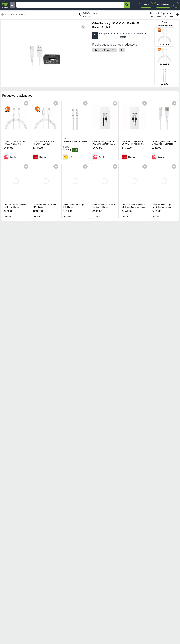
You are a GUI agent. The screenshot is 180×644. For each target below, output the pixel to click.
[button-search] (127, 5)
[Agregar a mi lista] (26, 103)
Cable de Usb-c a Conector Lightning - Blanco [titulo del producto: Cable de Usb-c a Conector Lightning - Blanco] (15, 206)
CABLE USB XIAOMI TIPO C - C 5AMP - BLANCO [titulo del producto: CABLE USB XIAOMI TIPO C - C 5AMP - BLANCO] (15, 143)
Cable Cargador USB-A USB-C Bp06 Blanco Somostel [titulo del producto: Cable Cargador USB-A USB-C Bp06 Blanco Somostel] (164, 143)
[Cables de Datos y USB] (104, 50)
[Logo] (5, 5)
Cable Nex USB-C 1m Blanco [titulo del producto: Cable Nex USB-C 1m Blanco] (75, 141)
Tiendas (146, 5)
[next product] (165, 15)
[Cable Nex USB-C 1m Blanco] (165, 77)
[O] (122, 50)
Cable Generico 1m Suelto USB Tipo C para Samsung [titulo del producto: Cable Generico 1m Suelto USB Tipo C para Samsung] (134, 206)
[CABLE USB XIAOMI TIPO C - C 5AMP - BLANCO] (165, 37)
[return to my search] (88, 15)
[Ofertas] (70, 5)
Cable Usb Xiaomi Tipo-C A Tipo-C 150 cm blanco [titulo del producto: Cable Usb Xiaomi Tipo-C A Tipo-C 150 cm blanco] (163, 206)
